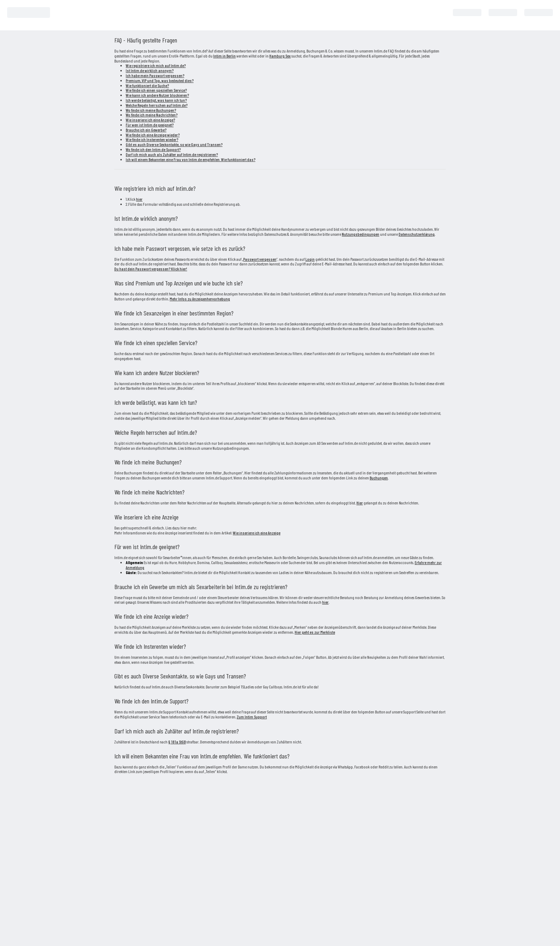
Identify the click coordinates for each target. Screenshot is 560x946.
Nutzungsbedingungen (361, 234)
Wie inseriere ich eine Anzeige (257, 533)
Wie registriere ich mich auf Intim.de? (156, 65)
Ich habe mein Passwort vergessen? (155, 75)
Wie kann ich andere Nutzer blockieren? (157, 95)
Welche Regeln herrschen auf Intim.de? (157, 105)
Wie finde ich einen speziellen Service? (156, 90)
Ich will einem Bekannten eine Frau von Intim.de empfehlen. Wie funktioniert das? (191, 159)
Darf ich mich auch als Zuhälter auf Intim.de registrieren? (172, 154)
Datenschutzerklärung (417, 234)
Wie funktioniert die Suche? (147, 85)
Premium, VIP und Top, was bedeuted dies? (160, 80)
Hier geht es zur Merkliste (315, 632)
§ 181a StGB (177, 742)
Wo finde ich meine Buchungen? (151, 110)
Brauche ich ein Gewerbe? (146, 130)
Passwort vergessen (260, 259)
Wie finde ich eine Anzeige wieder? (153, 135)
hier (139, 199)
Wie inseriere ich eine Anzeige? (150, 120)
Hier (360, 503)
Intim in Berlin (224, 56)
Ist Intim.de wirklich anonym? (150, 70)
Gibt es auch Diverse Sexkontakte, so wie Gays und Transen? (174, 144)
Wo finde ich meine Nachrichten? (152, 115)
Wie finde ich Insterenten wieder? (152, 139)
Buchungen (379, 478)
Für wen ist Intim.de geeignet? (150, 125)
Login (310, 259)
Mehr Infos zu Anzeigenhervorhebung (200, 299)
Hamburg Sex (280, 56)
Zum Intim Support (252, 717)
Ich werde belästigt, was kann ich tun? (156, 100)
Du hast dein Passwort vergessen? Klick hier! (151, 269)
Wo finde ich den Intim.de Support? (153, 149)
